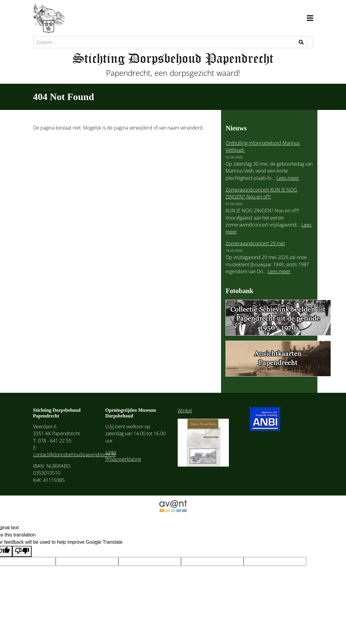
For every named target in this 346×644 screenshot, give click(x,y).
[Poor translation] (22, 551)
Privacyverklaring (123, 459)
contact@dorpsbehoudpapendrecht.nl (74, 455)
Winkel (185, 411)
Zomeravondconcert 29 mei (255, 243)
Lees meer (288, 178)
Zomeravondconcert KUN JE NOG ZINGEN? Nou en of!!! (261, 193)
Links (111, 452)
